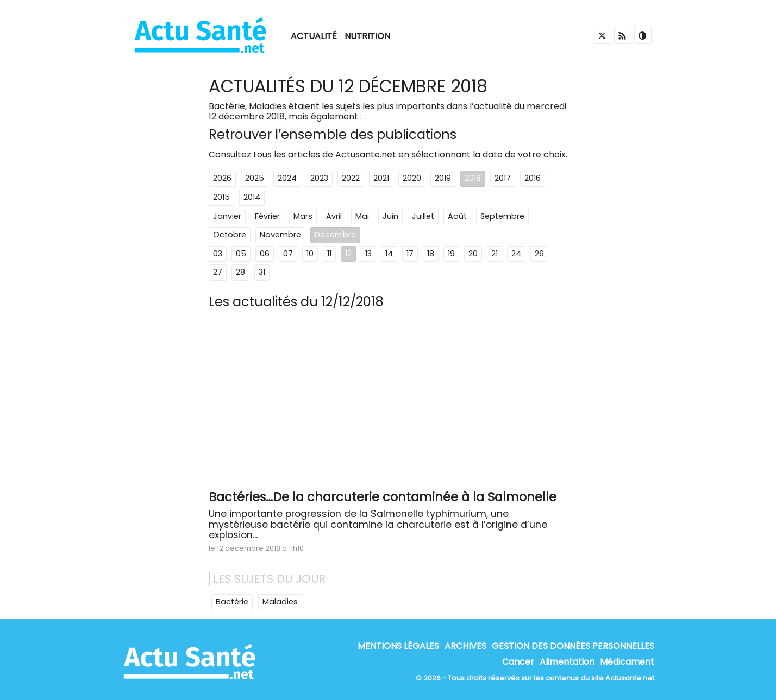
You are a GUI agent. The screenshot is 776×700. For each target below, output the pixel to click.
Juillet (423, 216)
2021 (381, 178)
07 (288, 254)
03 (218, 254)
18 (431, 254)
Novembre (280, 235)
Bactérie (232, 602)
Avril (334, 216)
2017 (503, 178)
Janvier (227, 216)
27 (218, 272)
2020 (412, 178)
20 (473, 254)
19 (451, 254)
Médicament (627, 662)
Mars (303, 216)
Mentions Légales (398, 646)
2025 (255, 178)
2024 (287, 178)
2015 (221, 197)
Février (267, 216)
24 (516, 254)
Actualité (314, 36)
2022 (351, 178)
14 (389, 254)
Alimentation (567, 662)
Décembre (335, 235)
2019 (443, 178)
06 (265, 254)
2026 (222, 178)
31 (262, 272)
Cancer (518, 662)
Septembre (502, 216)
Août (457, 216)
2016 (533, 178)
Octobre (230, 235)
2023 (319, 178)
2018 (473, 178)
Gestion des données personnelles (573, 646)
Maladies (280, 602)
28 (240, 272)
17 (410, 254)
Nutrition (367, 36)
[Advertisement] (388, 403)
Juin (390, 216)
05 (241, 254)
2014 (252, 197)
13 (368, 254)
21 (495, 254)
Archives (465, 646)
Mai (362, 216)
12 (348, 254)
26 (539, 254)
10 (310, 254)
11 (329, 254)
